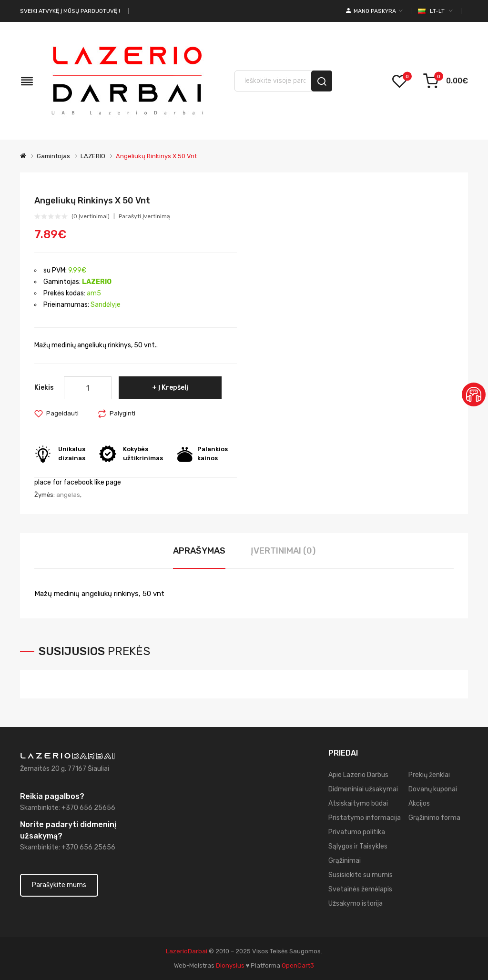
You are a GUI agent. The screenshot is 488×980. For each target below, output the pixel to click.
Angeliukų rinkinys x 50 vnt (156, 156)
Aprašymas (199, 551)
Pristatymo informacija (365, 818)
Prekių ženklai (429, 775)
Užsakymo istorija (356, 904)
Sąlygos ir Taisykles (358, 846)
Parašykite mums (59, 885)
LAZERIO (93, 156)
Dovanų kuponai (433, 789)
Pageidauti (62, 413)
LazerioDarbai (187, 951)
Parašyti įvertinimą (144, 216)
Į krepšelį (173, 388)
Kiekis (44, 388)
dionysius (230, 965)
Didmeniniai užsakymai (363, 789)
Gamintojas (53, 156)
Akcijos (419, 803)
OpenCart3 (298, 965)
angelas (68, 495)
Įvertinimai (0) (283, 551)
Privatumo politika (357, 832)
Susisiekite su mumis (361, 875)
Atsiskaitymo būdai (358, 803)
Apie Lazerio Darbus (358, 775)
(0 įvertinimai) (91, 216)
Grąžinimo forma (434, 818)
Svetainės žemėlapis (360, 889)
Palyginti (122, 413)
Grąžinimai (345, 861)
